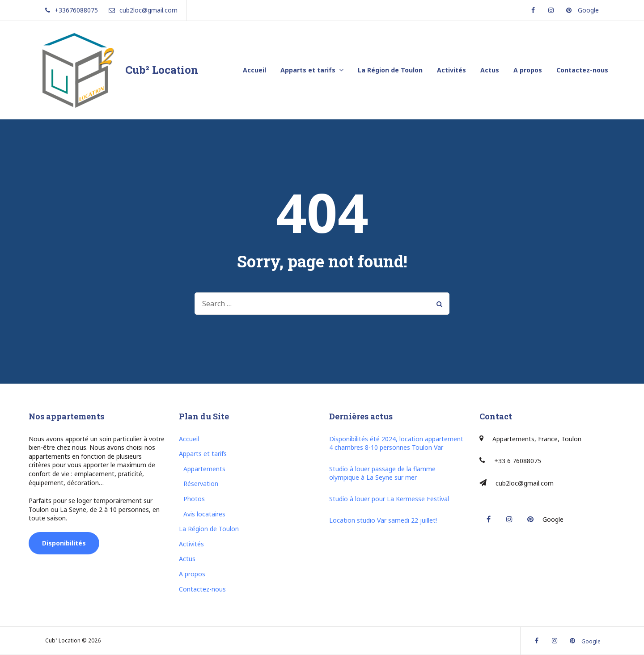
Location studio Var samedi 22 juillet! (383, 520)
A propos (528, 70)
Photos (194, 499)
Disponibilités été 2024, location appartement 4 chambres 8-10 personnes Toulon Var (396, 443)
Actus (490, 70)
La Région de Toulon (390, 70)
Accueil (254, 70)
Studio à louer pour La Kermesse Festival (389, 499)
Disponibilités (64, 543)
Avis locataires (204, 514)
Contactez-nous (582, 70)
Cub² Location (162, 70)
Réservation (201, 484)
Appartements (204, 469)
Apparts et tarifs (308, 70)
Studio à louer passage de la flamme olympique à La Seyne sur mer (382, 473)
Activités (451, 70)
